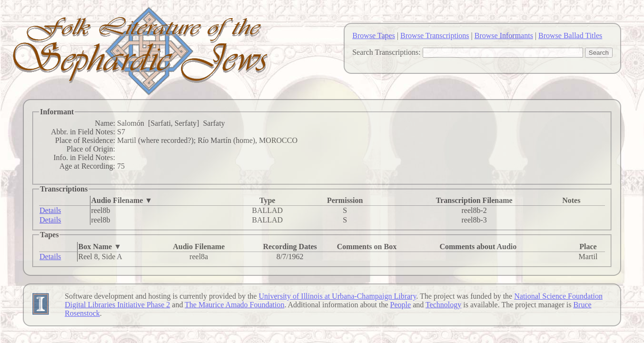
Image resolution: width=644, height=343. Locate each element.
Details (50, 210)
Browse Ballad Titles (570, 35)
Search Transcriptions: (386, 52)
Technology (443, 305)
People (401, 305)
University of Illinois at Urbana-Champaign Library (337, 296)
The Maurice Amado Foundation (234, 305)
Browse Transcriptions (435, 35)
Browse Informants (504, 35)
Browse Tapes (374, 35)
